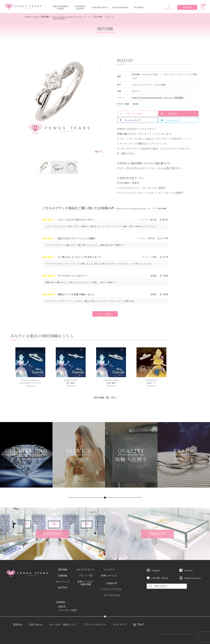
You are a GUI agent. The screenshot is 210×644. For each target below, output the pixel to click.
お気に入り (168, 8)
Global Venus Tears (192, 578)
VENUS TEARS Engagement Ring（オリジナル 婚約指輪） (158, 97)
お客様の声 (111, 583)
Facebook (188, 570)
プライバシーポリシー (95, 625)
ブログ (140, 625)
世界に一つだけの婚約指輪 (85, 583)
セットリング (63, 582)
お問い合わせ (36, 625)
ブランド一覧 (85, 576)
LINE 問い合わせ (160, 578)
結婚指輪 (63, 576)
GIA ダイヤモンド (85, 569)
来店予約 (172, 114)
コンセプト (109, 569)
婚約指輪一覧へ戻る (105, 397)
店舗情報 (60, 602)
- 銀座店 (61, 606)
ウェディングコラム (111, 589)
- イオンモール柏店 (67, 610)
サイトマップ (120, 625)
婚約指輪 (45, 17)
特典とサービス (109, 576)
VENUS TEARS (32, 17)
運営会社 (18, 625)
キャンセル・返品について (63, 625)
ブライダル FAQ (111, 595)
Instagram (156, 570)
